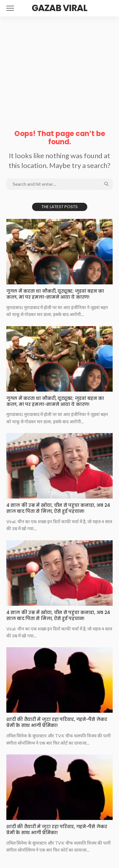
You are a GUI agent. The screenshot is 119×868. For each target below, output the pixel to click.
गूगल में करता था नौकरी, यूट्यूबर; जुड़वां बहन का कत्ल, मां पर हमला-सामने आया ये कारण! (55, 294)
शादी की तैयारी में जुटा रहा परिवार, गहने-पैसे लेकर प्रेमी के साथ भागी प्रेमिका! (57, 722)
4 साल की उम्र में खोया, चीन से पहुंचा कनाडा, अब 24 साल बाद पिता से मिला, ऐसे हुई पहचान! (58, 508)
